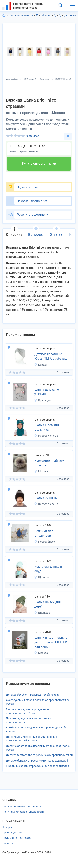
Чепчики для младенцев (44, 533)
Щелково (42, 577)
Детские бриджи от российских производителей (37, 761)
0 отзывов (33, 136)
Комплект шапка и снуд (48, 569)
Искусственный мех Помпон (49, 463)
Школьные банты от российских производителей (38, 766)
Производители (12, 833)
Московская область (38, 15)
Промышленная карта (17, 838)
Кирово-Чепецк (46, 436)
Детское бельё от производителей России (33, 695)
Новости (8, 843)
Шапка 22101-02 (46, 498)
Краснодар (43, 400)
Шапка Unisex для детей (47, 604)
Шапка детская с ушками (47, 392)
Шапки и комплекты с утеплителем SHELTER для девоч (51, 642)
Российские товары (21, 15)
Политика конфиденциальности (23, 812)
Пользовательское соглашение (22, 806)
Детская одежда (56, 15)
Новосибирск (45, 542)
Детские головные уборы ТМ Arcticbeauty (51, 356)
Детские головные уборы (61, 15)
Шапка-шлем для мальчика (47, 427)
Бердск (41, 365)
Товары (7, 827)
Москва (46, 15)
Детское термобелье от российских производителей (39, 755)
